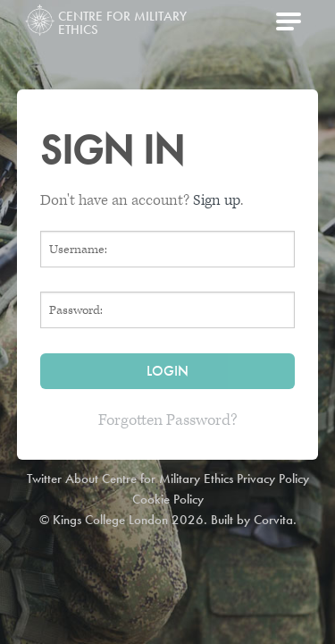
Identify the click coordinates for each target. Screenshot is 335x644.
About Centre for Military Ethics (149, 479)
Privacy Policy (273, 479)
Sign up (217, 200)
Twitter (44, 479)
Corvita (273, 520)
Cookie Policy (168, 499)
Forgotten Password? (168, 420)
